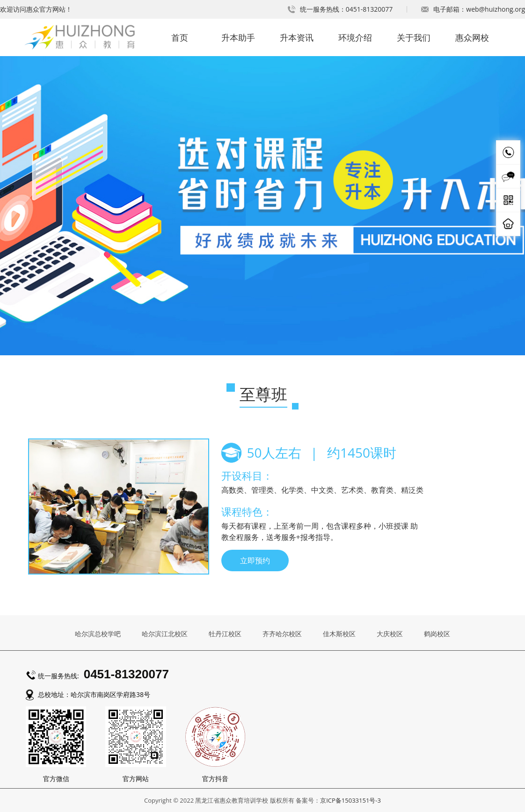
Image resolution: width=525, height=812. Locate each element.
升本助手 (238, 37)
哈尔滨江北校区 (165, 634)
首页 (180, 37)
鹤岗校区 (437, 634)
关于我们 (414, 37)
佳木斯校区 (339, 634)
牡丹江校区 (225, 634)
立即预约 (255, 560)
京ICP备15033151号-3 (350, 800)
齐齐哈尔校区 (282, 634)
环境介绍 (355, 37)
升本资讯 (297, 37)
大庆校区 (390, 634)
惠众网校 (472, 37)
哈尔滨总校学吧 (98, 634)
